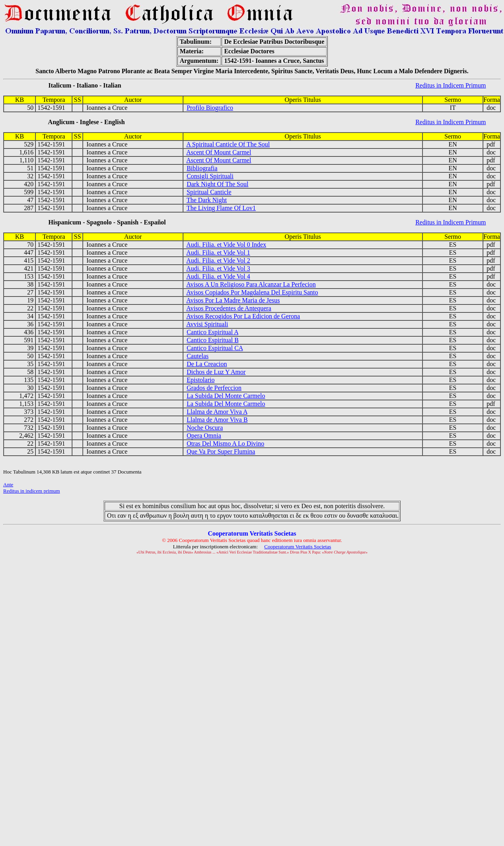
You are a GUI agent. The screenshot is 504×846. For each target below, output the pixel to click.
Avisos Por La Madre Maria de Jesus (233, 300)
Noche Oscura (205, 428)
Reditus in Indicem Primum (450, 85)
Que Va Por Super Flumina (221, 451)
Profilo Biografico (210, 108)
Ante (8, 484)
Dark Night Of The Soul (217, 184)
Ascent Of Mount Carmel (219, 152)
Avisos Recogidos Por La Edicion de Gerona (243, 316)
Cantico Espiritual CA (215, 348)
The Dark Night (207, 200)
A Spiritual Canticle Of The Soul (228, 144)
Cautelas (198, 356)
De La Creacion (207, 364)
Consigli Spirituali (210, 176)
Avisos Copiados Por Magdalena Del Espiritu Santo (252, 292)
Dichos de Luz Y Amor (216, 372)
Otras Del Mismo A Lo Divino (225, 443)
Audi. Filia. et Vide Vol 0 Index (226, 245)
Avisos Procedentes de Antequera (229, 308)
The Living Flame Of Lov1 (221, 208)
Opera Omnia (204, 436)
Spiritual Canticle (209, 192)
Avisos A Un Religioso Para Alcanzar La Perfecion (251, 284)
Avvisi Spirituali (207, 324)
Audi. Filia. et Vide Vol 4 (218, 276)
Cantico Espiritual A (212, 332)
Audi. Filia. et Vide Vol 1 (218, 252)
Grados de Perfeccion (214, 388)
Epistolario (200, 380)
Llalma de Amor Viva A (217, 412)
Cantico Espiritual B (213, 340)
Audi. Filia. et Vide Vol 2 (218, 260)
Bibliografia (202, 168)
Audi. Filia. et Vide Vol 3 (218, 268)
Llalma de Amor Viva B (217, 420)
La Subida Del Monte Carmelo (226, 396)
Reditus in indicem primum (32, 491)
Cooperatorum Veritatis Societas (298, 547)
